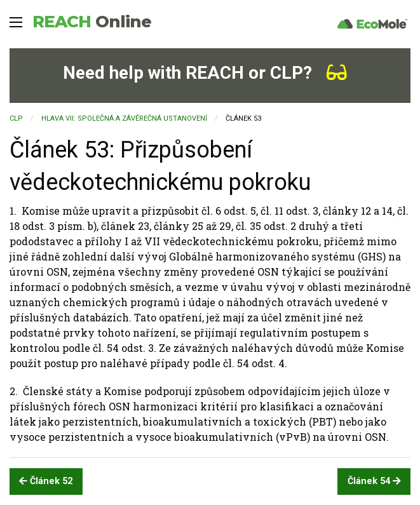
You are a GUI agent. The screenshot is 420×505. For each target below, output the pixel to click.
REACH (92, 22)
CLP (16, 118)
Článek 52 (46, 481)
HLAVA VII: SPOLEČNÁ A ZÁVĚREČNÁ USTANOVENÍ (124, 118)
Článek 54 (374, 481)
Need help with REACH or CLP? (205, 73)
